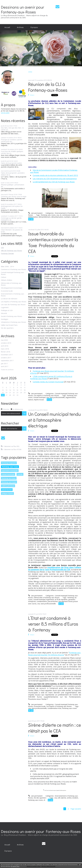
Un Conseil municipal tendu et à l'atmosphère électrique (54, 420)
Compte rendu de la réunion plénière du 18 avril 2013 (55, 175)
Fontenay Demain (7, 253)
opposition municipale (10, 471)
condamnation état (54, 708)
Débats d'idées (7, 280)
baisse (31, 400)
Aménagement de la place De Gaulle (12, 207)
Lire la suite (5, 113)
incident (75, 798)
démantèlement (45, 217)
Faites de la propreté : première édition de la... (13, 174)
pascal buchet (7, 490)
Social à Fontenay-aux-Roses (12, 316)
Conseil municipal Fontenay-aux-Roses (13, 273)
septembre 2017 (7, 360)
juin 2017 (4, 363)
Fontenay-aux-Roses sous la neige (14, 196)
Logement (5, 307)
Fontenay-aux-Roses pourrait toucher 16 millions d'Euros (52, 372)
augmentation (71, 397)
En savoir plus (15, 866)
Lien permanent (35, 213)
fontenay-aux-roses (10, 467)
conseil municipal (8, 474)
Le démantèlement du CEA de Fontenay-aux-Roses (54, 182)
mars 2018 (5, 349)
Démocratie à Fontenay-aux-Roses (11, 284)
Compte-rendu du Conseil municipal (48, 382)
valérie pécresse (8, 486)
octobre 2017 (6, 358)
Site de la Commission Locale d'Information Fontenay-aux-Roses (54, 171)
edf (59, 798)
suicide (20, 474)
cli (60, 215)
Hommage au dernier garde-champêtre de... (12, 219)
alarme (64, 798)
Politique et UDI (7, 310)
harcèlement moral (66, 601)
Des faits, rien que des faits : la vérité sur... (12, 129)
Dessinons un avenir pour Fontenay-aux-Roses (23, 9)
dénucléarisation (57, 217)
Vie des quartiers (7, 328)
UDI (2, 247)
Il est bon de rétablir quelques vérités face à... (12, 152)
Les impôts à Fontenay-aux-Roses (14, 302)
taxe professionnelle (57, 397)
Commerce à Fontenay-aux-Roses (14, 269)
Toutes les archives (7, 370)
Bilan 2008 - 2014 (7, 266)
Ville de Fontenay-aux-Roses (11, 250)
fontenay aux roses (9, 482)
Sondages (5, 319)
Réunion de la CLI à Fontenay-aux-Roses (48, 87)
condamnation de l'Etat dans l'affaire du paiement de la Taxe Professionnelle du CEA (55, 569)
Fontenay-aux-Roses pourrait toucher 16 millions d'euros (55, 654)
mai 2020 (4, 340)
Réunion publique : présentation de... (13, 186)
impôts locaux (39, 400)
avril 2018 (5, 346)
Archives (20, 27)
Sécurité (4, 313)
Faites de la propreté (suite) (11, 163)
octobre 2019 (6, 343)
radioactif (75, 217)
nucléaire (67, 217)
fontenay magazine (9, 463)
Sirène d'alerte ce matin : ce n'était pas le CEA (55, 728)
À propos (34, 27)
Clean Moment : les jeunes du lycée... (12, 231)
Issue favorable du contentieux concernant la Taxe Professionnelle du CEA (53, 242)
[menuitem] (7, 27)
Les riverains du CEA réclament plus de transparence (55, 179)
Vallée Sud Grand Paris (9, 325)
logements (50, 599)
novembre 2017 (7, 355)
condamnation (42, 601)
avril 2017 (5, 366)
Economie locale (7, 291)
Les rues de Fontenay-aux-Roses (13, 304)
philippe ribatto (7, 493)
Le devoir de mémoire (9, 299)
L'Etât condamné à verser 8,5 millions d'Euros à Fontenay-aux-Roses (51, 377)
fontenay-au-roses (9, 478)
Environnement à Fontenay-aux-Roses (13, 295)
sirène (69, 798)
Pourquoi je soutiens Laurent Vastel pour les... (12, 141)
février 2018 (6, 352)
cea (58, 215)
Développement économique (12, 288)
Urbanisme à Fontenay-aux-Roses (14, 322)
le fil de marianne (61, 599)
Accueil (7, 27)
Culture (4, 277)
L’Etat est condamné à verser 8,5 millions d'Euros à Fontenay (53, 624)
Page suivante (76, 809)
